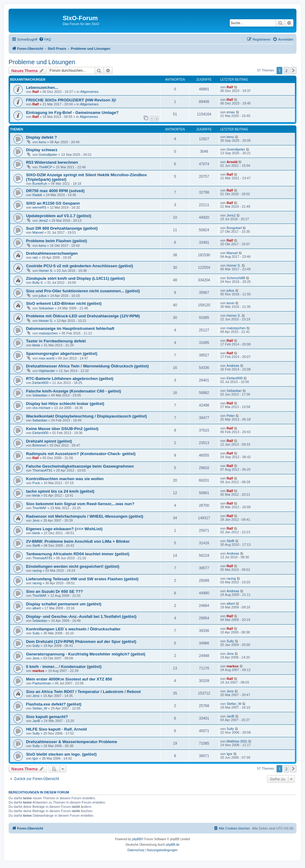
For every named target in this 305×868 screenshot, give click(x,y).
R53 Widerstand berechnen (52, 162)
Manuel (38, 232)
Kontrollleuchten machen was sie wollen (65, 479)
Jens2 (43, 221)
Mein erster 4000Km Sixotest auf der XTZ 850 (69, 679)
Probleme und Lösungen (42, 62)
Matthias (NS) (237, 741)
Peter (231, 416)
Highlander (47, 371)
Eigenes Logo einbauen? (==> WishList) (64, 529)
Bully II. (38, 283)
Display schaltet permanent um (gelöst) (64, 604)
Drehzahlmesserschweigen (52, 253)
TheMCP (45, 167)
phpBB (137, 839)
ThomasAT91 (42, 470)
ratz (35, 257)
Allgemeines (89, 92)
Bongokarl (234, 228)
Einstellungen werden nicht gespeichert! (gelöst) (73, 566)
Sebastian (46, 308)
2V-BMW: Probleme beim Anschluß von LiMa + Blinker (78, 541)
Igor (35, 758)
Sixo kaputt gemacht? (47, 717)
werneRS (39, 207)
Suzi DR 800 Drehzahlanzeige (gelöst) (62, 228)
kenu (43, 142)
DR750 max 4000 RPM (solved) (55, 191)
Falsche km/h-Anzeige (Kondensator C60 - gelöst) (74, 391)
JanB (36, 721)
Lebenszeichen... (42, 88)
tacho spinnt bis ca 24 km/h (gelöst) (60, 491)
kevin (231, 303)
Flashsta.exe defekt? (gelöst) (54, 704)
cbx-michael (41, 408)
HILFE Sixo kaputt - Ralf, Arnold (56, 729)
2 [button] (286, 71)
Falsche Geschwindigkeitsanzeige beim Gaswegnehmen (80, 466)
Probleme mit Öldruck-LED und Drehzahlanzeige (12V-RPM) (83, 316)
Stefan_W (40, 708)
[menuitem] (45, 39)
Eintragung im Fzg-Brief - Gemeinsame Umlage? (72, 113)
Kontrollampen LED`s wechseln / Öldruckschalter (73, 629)
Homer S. (46, 271)
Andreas (233, 366)
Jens (36, 520)
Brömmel (39, 445)
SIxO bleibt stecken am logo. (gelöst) (61, 754)
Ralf (36, 92)
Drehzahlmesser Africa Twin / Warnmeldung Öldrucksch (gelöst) (87, 366)
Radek (37, 195)
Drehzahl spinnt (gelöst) (49, 441)
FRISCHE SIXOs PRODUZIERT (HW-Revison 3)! (71, 100)
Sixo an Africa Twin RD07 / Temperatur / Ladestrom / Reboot (83, 692)
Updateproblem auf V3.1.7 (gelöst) (59, 216)
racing (37, 571)
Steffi (36, 545)
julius (43, 296)
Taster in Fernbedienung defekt (56, 341)
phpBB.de (173, 845)
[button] (293, 71)
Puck (36, 483)
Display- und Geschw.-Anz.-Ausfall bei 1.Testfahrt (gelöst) (81, 616)
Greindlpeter (48, 155)
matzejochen (48, 333)
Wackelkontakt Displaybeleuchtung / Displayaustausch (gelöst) (86, 416)
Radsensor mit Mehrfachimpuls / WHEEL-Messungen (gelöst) (85, 516)
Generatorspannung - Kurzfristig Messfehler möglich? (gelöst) (86, 654)
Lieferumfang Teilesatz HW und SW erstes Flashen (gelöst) (82, 579)
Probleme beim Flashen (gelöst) (56, 241)
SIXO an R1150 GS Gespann (53, 203)
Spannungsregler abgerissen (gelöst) (62, 354)
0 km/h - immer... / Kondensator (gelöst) (64, 667)
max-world (47, 358)
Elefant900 (41, 383)
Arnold (232, 162)
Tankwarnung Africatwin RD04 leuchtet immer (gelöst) (78, 554)
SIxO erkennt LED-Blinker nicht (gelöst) (64, 303)
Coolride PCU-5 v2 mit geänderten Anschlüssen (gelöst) (80, 266)
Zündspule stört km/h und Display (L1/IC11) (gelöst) (75, 278)
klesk (36, 345)
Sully (36, 633)
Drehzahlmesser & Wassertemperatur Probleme (72, 742)
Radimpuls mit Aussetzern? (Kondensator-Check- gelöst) (81, 454)
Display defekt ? (41, 137)
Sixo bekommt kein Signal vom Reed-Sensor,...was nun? (80, 504)
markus (38, 671)
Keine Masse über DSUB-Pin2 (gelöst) (62, 429)
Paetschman (42, 683)
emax (231, 112)
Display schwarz (42, 150)
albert (37, 608)
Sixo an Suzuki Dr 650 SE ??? (54, 591)
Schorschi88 (236, 278)
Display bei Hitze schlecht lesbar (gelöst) (65, 404)
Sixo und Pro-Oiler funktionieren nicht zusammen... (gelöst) (83, 291)
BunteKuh (40, 184)
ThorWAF (40, 508)
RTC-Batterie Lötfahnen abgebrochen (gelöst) (70, 379)
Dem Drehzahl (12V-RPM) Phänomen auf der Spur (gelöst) (81, 642)
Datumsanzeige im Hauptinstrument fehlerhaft (70, 328)
